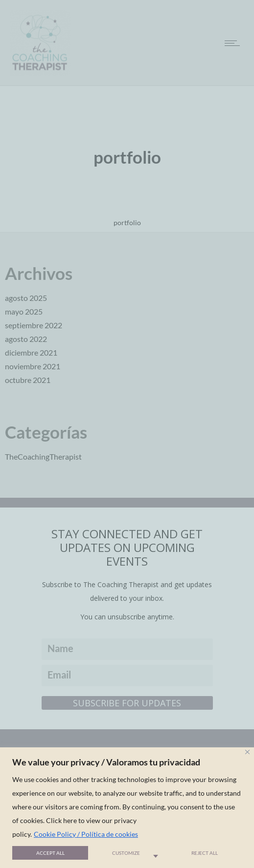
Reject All (205, 853)
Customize (126, 853)
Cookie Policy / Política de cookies (86, 834)
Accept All (50, 853)
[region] (127, 808)
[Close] (247, 752)
